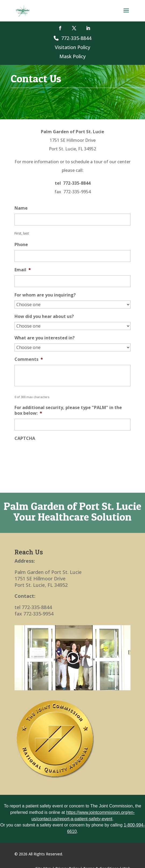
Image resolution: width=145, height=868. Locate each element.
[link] (23, 10)
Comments (29, 359)
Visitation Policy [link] (73, 47)
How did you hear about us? (44, 316)
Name (21, 208)
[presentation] (55, 454)
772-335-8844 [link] (73, 38)
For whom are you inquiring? (45, 295)
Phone (21, 245)
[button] (126, 14)
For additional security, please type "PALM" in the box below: (68, 410)
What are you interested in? (45, 338)
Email (23, 270)
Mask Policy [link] (73, 56)
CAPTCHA (25, 438)
